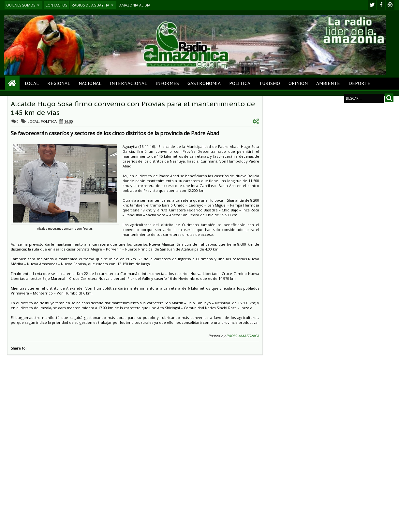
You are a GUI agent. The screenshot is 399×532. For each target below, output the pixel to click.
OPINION (298, 83)
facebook (381, 5)
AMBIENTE (328, 83)
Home (12, 84)
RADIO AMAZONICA (243, 336)
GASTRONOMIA (204, 83)
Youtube (390, 5)
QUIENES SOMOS (21, 5)
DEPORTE (359, 83)
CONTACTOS (56, 5)
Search (389, 98)
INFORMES (167, 83)
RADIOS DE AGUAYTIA (90, 5)
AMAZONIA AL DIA (135, 5)
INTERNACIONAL (128, 83)
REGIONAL (59, 83)
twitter (372, 5)
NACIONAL (90, 83)
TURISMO (269, 83)
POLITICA (240, 83)
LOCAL (32, 83)
